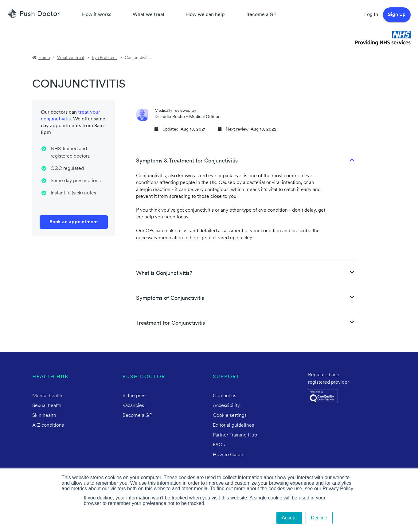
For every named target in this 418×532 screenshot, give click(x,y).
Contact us (225, 396)
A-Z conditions (48, 425)
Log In (371, 15)
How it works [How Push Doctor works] (97, 15)
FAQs (219, 445)
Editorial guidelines (233, 425)
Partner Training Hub (235, 435)
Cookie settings (230, 416)
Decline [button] (319, 518)
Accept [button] (289, 518)
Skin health (44, 416)
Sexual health (47, 406)
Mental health (47, 396)
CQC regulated (67, 169)
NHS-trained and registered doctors (70, 153)
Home (44, 58)
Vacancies (133, 406)
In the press (135, 396)
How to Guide (228, 455)
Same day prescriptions (76, 181)
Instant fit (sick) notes (73, 193)
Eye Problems (105, 58)
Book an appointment (74, 222)
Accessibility (226, 406)
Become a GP (261, 15)
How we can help (205, 15)
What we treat (149, 15)
